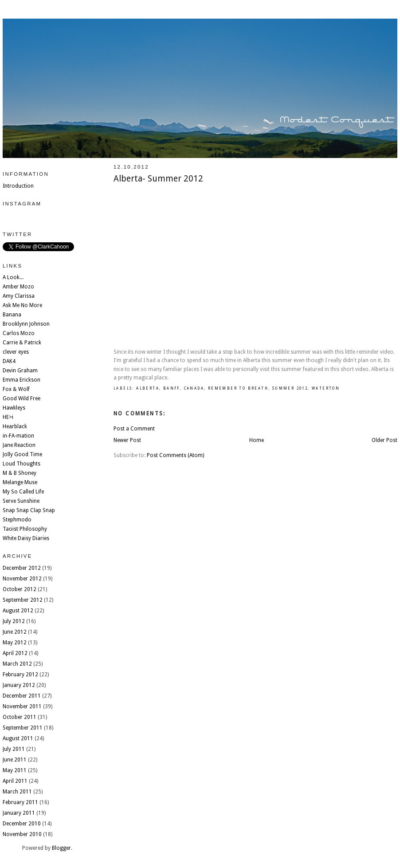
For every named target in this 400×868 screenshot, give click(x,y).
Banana (12, 315)
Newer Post (127, 440)
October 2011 (20, 717)
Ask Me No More (22, 305)
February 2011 (20, 802)
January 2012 (19, 685)
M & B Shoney (20, 473)
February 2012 (20, 675)
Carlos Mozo (19, 333)
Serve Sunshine (21, 501)
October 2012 (20, 589)
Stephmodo (17, 520)
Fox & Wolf (16, 389)
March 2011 (17, 792)
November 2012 (22, 579)
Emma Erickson (22, 380)
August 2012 (18, 611)
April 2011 (15, 781)
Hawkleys (14, 408)
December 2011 (22, 696)
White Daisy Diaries (26, 538)
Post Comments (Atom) (175, 455)
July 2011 (14, 749)
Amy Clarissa (19, 296)
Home (257, 440)
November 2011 (22, 706)
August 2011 (18, 738)
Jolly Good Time (22, 454)
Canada (194, 389)
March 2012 (17, 664)
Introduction (18, 186)
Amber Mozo (18, 287)
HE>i (8, 417)
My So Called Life (23, 492)
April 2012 (15, 653)
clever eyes (16, 352)
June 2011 (15, 760)
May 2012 (15, 643)
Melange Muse (20, 482)
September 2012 (23, 600)
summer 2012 (290, 389)
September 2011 (23, 728)
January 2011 (19, 813)
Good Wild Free (22, 398)
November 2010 (22, 834)
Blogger (61, 848)
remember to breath (238, 389)
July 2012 (14, 621)
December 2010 (22, 824)
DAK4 (9, 361)
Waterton (326, 389)
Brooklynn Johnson (26, 324)
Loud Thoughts (22, 464)
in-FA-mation (18, 436)
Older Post (384, 440)
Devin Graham (20, 371)
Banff (172, 389)
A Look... (13, 277)
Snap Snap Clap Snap (29, 510)
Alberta (148, 389)
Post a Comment (134, 429)
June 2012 (15, 632)
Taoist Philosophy (25, 529)
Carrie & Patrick (22, 343)
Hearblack (15, 426)
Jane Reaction (19, 445)
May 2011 (15, 770)
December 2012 (22, 568)
